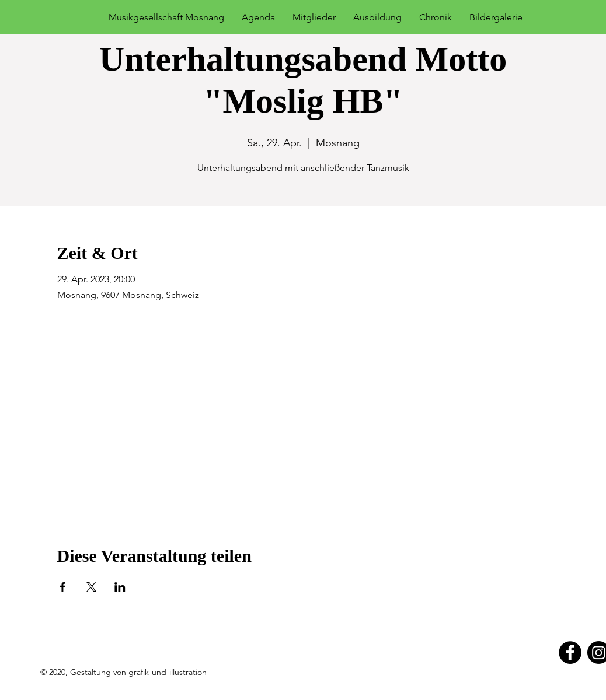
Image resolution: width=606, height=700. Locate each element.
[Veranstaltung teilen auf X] (91, 587)
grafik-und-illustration (168, 672)
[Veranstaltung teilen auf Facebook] (63, 587)
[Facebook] (570, 652)
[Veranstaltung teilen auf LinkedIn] (120, 587)
